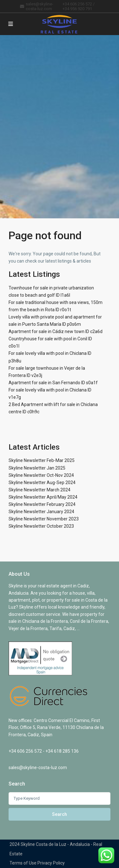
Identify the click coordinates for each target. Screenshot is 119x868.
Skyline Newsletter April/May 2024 (43, 497)
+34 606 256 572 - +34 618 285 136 (44, 751)
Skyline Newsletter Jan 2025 (37, 468)
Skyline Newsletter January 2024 (41, 512)
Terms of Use (23, 863)
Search (60, 814)
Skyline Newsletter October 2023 (41, 526)
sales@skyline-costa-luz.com (38, 768)
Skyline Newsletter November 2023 (44, 519)
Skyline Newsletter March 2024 (40, 490)
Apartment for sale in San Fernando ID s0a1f (53, 383)
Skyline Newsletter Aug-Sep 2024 (42, 483)
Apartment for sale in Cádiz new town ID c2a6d (56, 331)
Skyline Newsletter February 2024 (42, 504)
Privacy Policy (51, 863)
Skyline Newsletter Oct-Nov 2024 (41, 475)
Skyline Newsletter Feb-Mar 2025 (42, 460)
